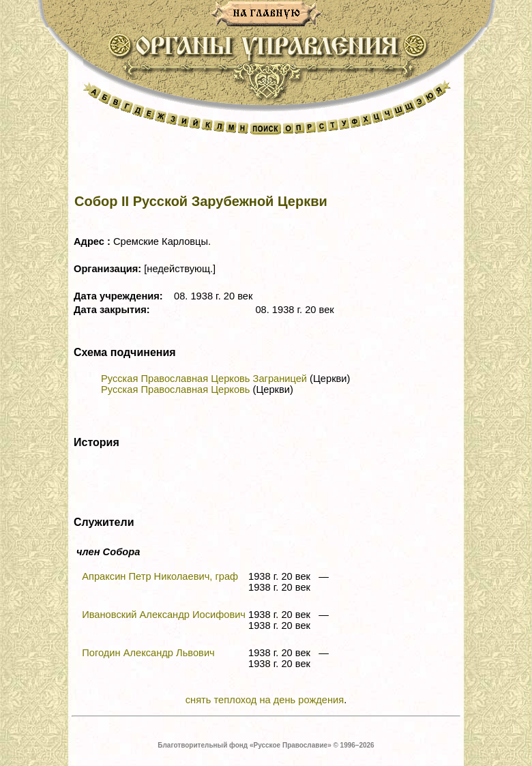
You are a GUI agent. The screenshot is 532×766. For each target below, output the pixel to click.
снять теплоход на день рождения (265, 700)
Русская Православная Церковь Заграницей (204, 379)
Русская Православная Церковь (175, 389)
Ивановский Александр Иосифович (164, 615)
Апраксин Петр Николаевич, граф (160, 576)
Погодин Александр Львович (148, 653)
